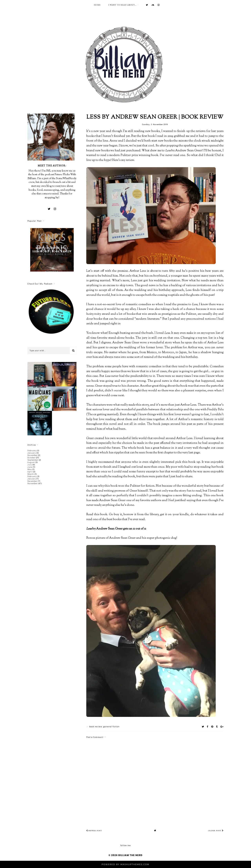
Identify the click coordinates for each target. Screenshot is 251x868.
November (32, 455)
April (30, 472)
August (31, 462)
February (32, 451)
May (30, 469)
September (33, 460)
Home (97, 5)
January (32, 453)
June (30, 467)
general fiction (111, 726)
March (31, 474)
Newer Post (94, 831)
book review (96, 726)
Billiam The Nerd (130, 855)
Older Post (216, 831)
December (32, 481)
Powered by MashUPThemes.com (125, 864)
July (30, 465)
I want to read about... (122, 5)
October (31, 458)
